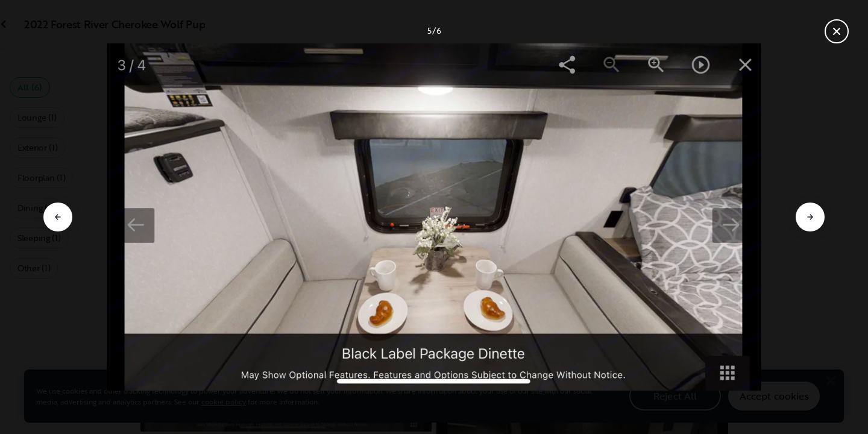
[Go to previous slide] (58, 217)
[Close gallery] (837, 31)
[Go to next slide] (810, 217)
